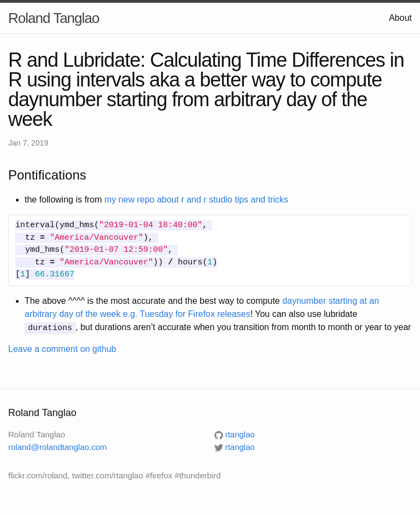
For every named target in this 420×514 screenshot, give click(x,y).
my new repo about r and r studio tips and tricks (196, 200)
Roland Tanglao (54, 18)
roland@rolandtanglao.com (57, 446)
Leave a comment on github (62, 348)
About (400, 18)
